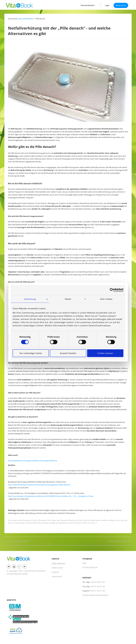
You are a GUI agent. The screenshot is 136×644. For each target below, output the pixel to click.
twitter (9, 567)
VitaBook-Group (20, 560)
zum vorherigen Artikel (18, 541)
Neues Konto (121, 5)
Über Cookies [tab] (106, 299)
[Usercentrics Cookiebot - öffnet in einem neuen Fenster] (112, 290)
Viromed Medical (90, 567)
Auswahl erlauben (68, 353)
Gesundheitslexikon (26, 19)
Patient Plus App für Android (25, 567)
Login (107, 5)
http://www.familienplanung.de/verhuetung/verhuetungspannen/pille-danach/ (39, 485)
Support (55, 572)
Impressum (57, 576)
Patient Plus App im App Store (19, 567)
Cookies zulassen (105, 353)
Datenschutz (57, 568)
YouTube (14, 567)
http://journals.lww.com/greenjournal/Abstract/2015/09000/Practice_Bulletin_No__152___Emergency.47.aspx (51, 496)
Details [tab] (68, 299)
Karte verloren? (59, 563)
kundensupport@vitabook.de (95, 595)
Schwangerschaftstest (31, 461)
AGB (84, 563)
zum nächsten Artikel (118, 541)
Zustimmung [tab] (30, 299)
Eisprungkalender (15, 461)
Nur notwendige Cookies (31, 353)
